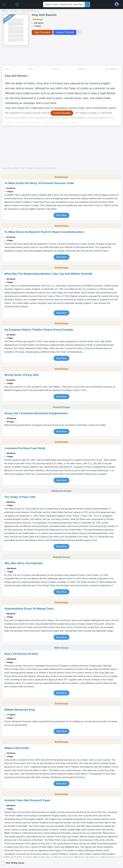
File (7, 69)
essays (14, 11)
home (5, 11)
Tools (56, 69)
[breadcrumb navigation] (61, 11)
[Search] (87, 4)
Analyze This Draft (65, 32)
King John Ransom (30, 11)
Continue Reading (62, 113)
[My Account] (118, 4)
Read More (61, 215)
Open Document (42, 32)
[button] (4, 4)
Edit (31, 69)
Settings (82, 69)
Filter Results (112, 69)
